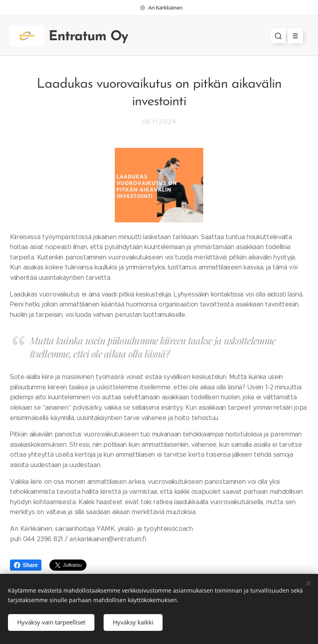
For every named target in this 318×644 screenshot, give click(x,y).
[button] (278, 36)
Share (26, 565)
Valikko (293, 36)
